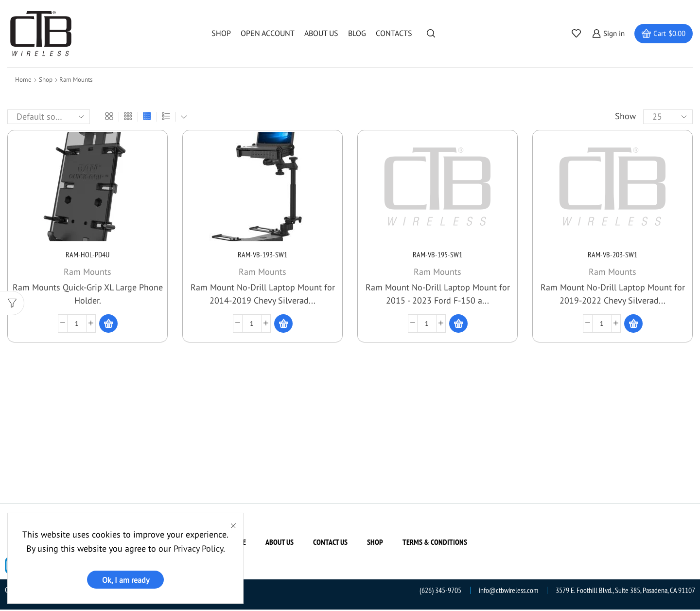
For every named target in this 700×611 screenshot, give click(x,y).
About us (321, 33)
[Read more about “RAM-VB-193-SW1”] (283, 324)
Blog (357, 33)
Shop (221, 33)
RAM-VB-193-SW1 (262, 255)
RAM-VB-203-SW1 (612, 255)
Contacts (394, 33)
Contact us (330, 543)
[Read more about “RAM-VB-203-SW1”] (633, 324)
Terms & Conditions (435, 543)
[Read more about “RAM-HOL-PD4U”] (108, 324)
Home (23, 80)
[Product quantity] (77, 324)
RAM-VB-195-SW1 (437, 255)
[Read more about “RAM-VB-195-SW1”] (458, 324)
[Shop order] (49, 117)
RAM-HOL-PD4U (87, 255)
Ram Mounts (87, 273)
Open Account (268, 33)
